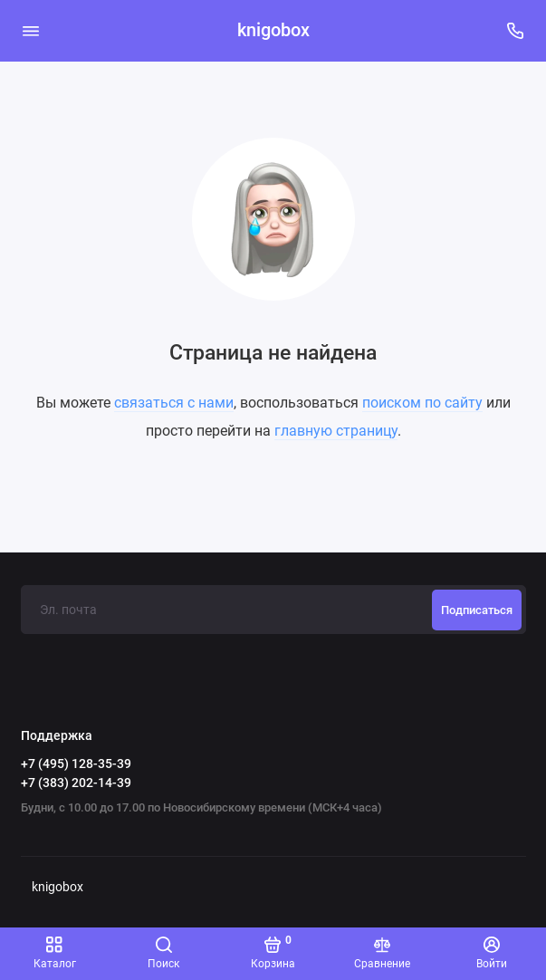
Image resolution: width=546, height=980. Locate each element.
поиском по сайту (422, 403)
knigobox (273, 30)
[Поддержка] (516, 31)
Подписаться (477, 610)
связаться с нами (174, 403)
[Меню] (31, 31)
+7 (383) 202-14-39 (76, 783)
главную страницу (336, 431)
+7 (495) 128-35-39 (76, 764)
